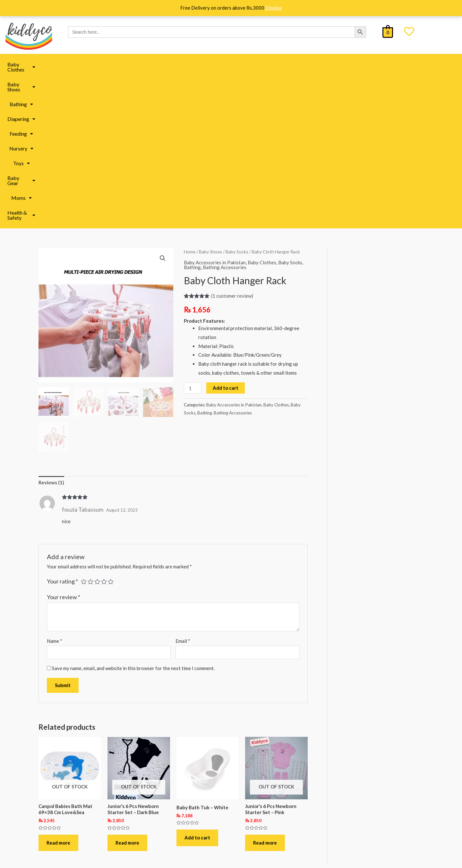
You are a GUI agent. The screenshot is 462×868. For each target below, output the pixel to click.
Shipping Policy (73, 785)
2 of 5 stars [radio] (90, 428)
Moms (346, 64)
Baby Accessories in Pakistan (215, 109)
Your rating (62, 428)
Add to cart (226, 234)
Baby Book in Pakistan (171, 801)
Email (183, 488)
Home (190, 98)
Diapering (187, 64)
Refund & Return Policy (82, 809)
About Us (67, 773)
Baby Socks (237, 98)
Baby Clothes (74, 64)
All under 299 (257, 786)
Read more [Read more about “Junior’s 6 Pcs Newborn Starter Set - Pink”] (265, 689)
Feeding (221, 64)
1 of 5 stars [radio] (84, 428)
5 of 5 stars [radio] (111, 428)
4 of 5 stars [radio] (104, 428)
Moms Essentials (166, 772)
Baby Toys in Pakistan (171, 786)
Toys (281, 64)
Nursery (253, 64)
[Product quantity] (193, 235)
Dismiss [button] (274, 8)
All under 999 (257, 815)
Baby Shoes (117, 64)
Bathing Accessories (225, 114)
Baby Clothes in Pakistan (174, 815)
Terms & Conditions (78, 821)
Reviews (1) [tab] (51, 329)
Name (55, 488)
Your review (64, 444)
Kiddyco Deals (258, 772)
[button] (74, 64)
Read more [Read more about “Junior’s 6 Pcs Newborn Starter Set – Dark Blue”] (127, 689)
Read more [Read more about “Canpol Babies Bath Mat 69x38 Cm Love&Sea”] (58, 689)
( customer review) (232, 142)
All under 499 (257, 801)
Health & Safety (385, 64)
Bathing (153, 64)
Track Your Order (75, 834)
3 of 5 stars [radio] (97, 428)
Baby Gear (313, 64)
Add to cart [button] (197, 684)
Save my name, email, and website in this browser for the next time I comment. (133, 515)
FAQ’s (64, 797)
